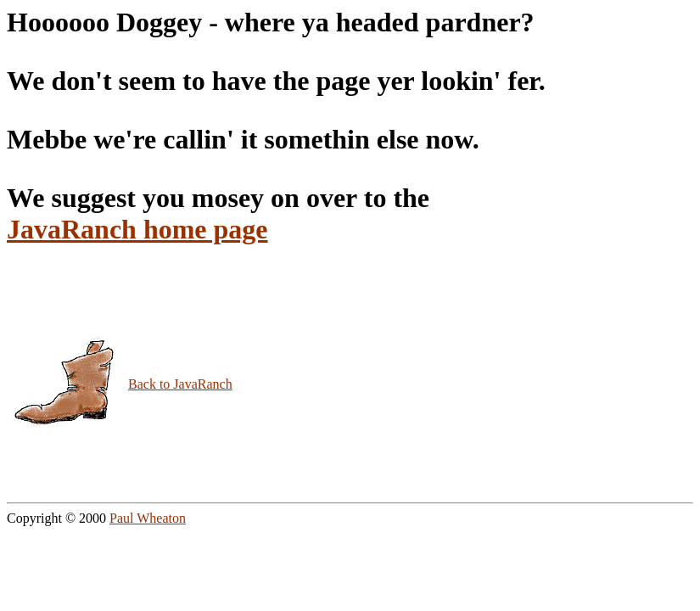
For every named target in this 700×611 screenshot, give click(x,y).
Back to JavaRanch (180, 384)
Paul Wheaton (148, 518)
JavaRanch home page (137, 229)
